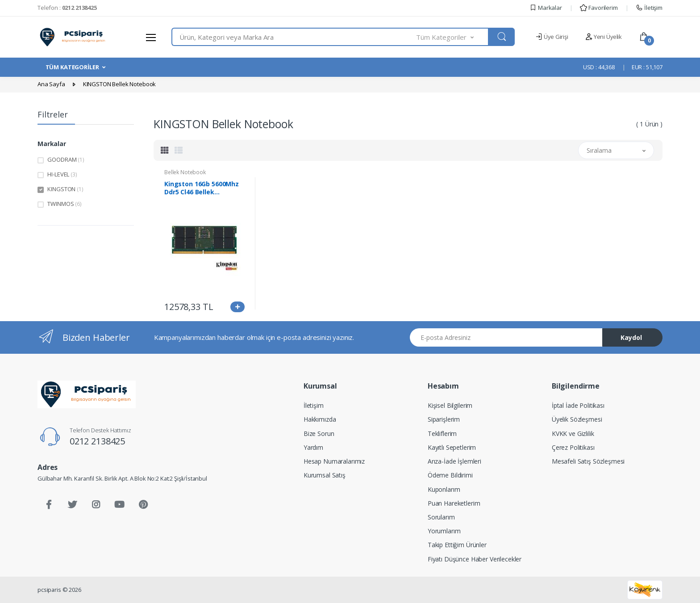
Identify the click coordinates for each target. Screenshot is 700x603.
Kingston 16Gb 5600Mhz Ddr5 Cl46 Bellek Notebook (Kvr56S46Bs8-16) (203, 188)
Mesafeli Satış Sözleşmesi (588, 461)
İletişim (649, 8)
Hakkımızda (320, 419)
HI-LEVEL (62, 174)
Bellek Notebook (185, 172)
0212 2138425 (97, 441)
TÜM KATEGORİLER (72, 67)
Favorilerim (599, 8)
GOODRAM (66, 159)
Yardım (313, 447)
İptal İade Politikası (578, 405)
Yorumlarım (444, 531)
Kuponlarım (444, 489)
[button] (453, 37)
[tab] (165, 150)
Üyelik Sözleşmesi (577, 419)
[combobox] (294, 37)
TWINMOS (64, 204)
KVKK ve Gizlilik (573, 433)
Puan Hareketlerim (454, 503)
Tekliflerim (442, 433)
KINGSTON (65, 189)
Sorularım (441, 517)
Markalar (546, 8)
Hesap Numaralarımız (334, 461)
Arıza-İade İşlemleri (454, 461)
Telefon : (67, 8)
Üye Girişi (552, 37)
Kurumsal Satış (325, 475)
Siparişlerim (444, 419)
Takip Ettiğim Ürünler (457, 545)
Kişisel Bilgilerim (450, 405)
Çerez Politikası (573, 447)
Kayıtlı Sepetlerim (452, 447)
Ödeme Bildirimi (450, 475)
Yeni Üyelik (604, 37)
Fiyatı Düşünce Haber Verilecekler (475, 559)
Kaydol (631, 337)
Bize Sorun (319, 433)
